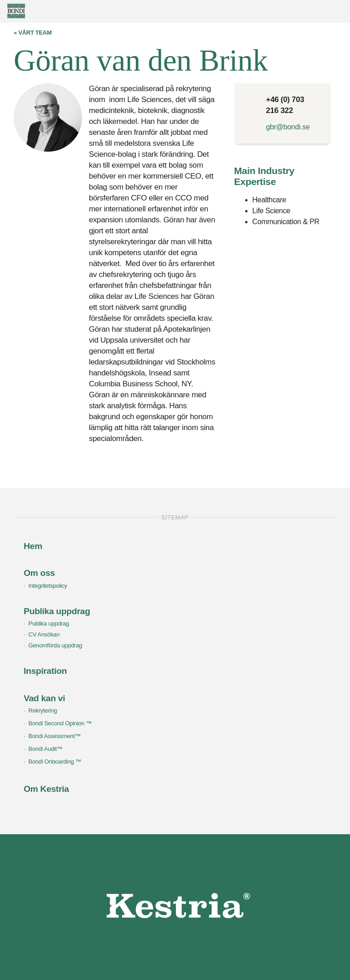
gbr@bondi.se (288, 127)
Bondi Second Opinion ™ (60, 723)
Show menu (339, 10)
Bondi (30, 11)
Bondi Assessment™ (54, 736)
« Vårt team (33, 33)
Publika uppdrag (49, 623)
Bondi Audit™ (45, 749)
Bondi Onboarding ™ (55, 762)
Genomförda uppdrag (55, 645)
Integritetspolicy (48, 586)
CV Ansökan (44, 634)
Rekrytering (43, 711)
